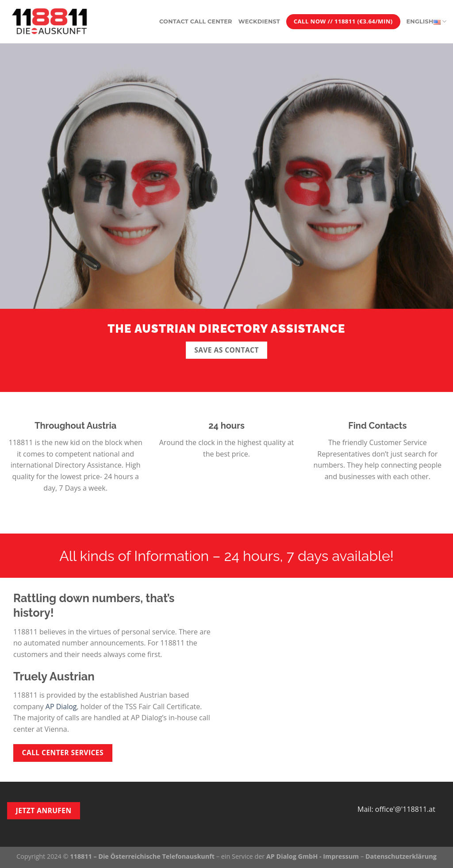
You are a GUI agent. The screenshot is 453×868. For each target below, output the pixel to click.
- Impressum (338, 856)
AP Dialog (61, 707)
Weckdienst (259, 21)
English (426, 21)
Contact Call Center (196, 21)
